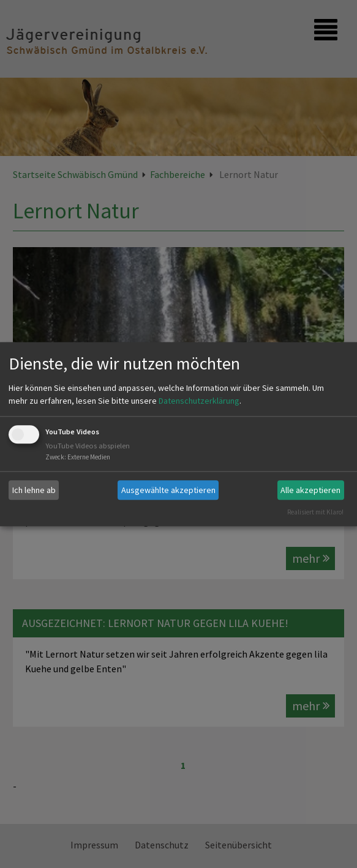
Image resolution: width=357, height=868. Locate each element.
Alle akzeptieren (310, 490)
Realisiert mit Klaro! (315, 512)
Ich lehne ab (34, 490)
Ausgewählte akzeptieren (168, 490)
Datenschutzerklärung (199, 401)
